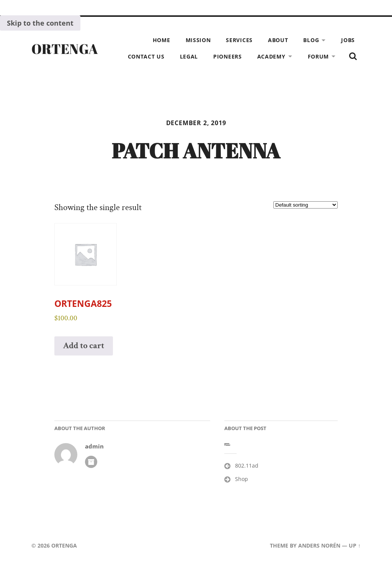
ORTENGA (65, 49)
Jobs (348, 40)
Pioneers (228, 56)
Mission (198, 40)
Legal (189, 56)
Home (162, 40)
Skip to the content (40, 23)
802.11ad (247, 465)
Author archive (91, 462)
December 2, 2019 (196, 123)
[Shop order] (305, 205)
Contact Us (146, 56)
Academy (271, 56)
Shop (242, 479)
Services (239, 40)
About (278, 40)
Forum (318, 56)
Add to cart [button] (84, 346)
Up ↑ (355, 545)
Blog (311, 40)
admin (94, 446)
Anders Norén (319, 545)
